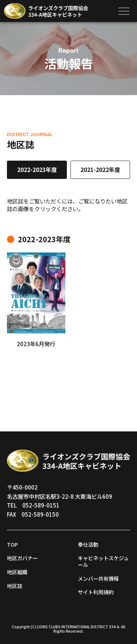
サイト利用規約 (97, 592)
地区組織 (18, 572)
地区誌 (15, 585)
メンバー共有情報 (100, 578)
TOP (13, 544)
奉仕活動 (89, 544)
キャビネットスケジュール (102, 561)
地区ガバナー (23, 558)
